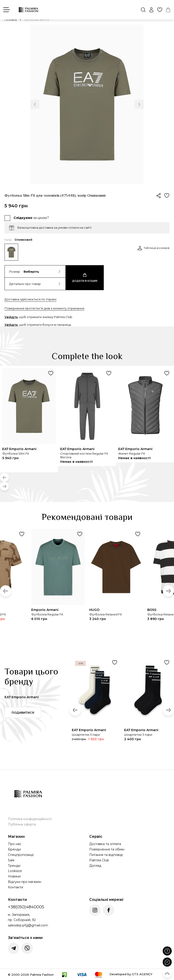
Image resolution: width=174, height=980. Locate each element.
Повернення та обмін (107, 849)
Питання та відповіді (106, 855)
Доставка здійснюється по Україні (30, 299)
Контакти (16, 887)
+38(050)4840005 (26, 907)
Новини (14, 876)
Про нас (15, 844)
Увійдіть (11, 317)
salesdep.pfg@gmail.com (28, 925)
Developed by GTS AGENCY (131, 974)
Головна (11, 20)
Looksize (15, 871)
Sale (11, 860)
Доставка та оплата (105, 844)
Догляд (95, 866)
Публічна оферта (22, 824)
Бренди (14, 849)
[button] (35, 104)
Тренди (14, 866)
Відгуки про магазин (25, 882)
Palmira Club (99, 860)
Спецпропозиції (21, 855)
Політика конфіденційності (30, 819)
